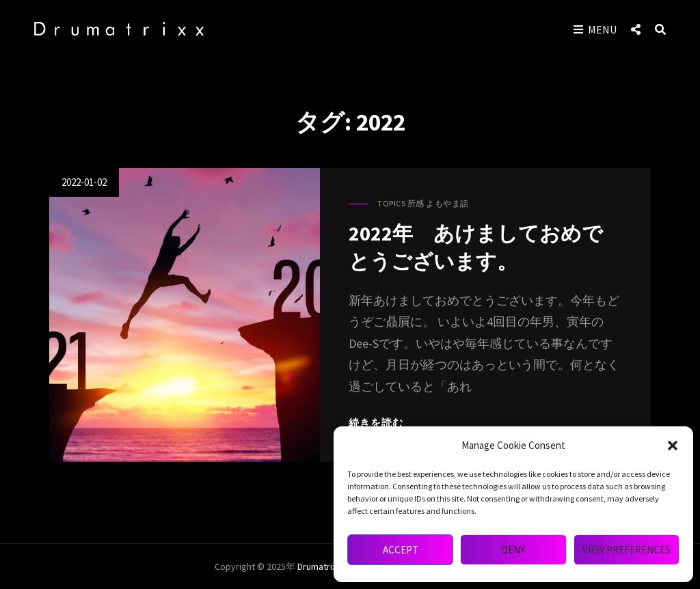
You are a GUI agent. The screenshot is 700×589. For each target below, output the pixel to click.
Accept (401, 550)
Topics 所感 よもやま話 (423, 203)
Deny (513, 550)
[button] (673, 446)
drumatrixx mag (328, 566)
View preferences (627, 550)
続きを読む (376, 423)
